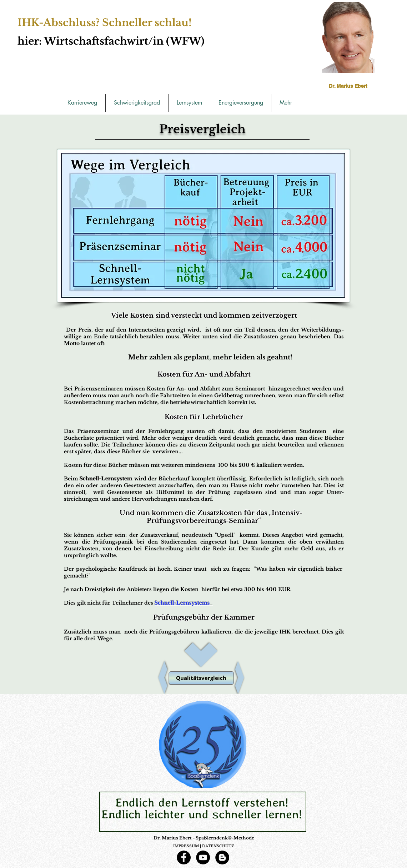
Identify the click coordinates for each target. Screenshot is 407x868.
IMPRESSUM (186, 846)
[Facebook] (184, 857)
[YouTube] (203, 857)
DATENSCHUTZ (218, 846)
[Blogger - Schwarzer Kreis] (222, 857)
